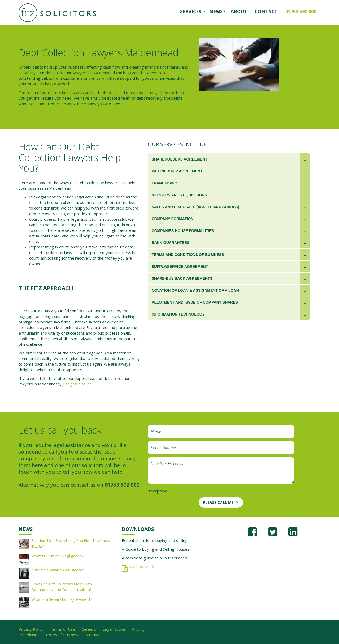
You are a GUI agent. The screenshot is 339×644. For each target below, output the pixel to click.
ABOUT (239, 12)
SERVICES (191, 12)
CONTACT (266, 12)
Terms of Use (63, 629)
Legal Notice (114, 629)
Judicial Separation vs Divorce (58, 570)
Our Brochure (140, 567)
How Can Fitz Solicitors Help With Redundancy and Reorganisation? (62, 587)
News (216, 12)
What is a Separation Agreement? (62, 599)
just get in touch (77, 384)
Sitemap (93, 635)
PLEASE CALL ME (218, 502)
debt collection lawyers (67, 73)
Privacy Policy (31, 629)
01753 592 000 (301, 12)
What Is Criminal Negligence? (57, 556)
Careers (89, 629)
